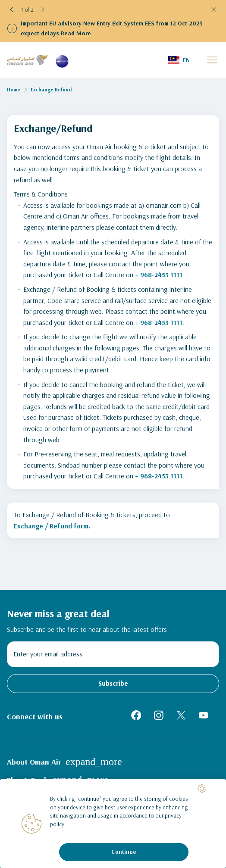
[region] (113, 824)
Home (14, 89)
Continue (124, 852)
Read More (76, 33)
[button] (12, 9)
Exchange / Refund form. (52, 526)
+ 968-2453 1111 (159, 275)
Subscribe (113, 683)
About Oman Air (64, 762)
